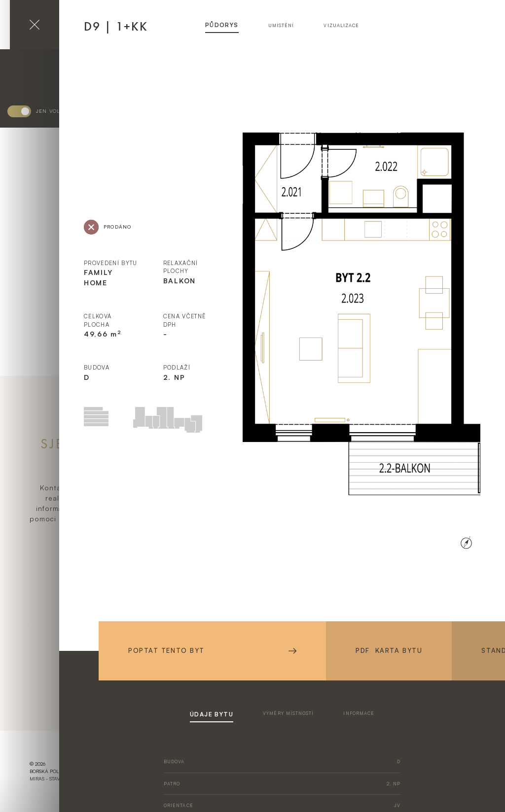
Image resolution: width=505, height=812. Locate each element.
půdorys (222, 25)
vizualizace (341, 25)
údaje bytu (212, 714)
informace (359, 713)
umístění (281, 25)
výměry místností (288, 713)
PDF (389, 651)
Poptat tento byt (212, 650)
